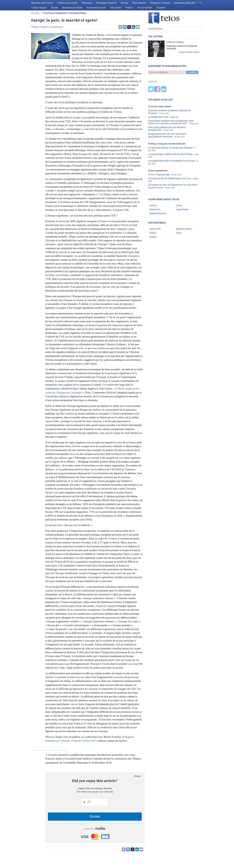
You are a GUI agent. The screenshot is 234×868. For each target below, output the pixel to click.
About (179, 187)
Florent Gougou (189, 143)
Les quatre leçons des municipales (165, 143)
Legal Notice (182, 191)
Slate (179, 215)
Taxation (161, 7)
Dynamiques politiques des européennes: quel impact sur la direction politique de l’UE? (171, 104)
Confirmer (192, 72)
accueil (35, 13)
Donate (95, 816)
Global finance (39, 7)
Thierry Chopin (39, 27)
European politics (183, 3)
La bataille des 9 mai (158, 99)
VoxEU (153, 215)
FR (201, 3)
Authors (153, 187)
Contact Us (155, 191)
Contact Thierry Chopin (189, 52)
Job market (116, 7)
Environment (139, 3)
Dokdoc (153, 219)
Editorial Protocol (158, 195)
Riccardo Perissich (156, 170)
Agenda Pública (184, 211)
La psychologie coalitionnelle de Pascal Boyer (170, 136)
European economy (160, 3)
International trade (96, 7)
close (137, 776)
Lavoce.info (155, 211)
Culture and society (67, 3)
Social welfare (145, 7)
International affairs (72, 7)
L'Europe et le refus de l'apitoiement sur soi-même (173, 167)
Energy (124, 3)
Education (87, 3)
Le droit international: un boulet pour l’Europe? (171, 130)
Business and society (42, 3)
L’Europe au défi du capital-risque (164, 160)
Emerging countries (106, 3)
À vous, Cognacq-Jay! (159, 157)
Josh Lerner (186, 160)
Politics (129, 7)
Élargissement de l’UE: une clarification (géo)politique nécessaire (167, 117)
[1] (68, 97)
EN (194, 3)
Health (54, 7)
